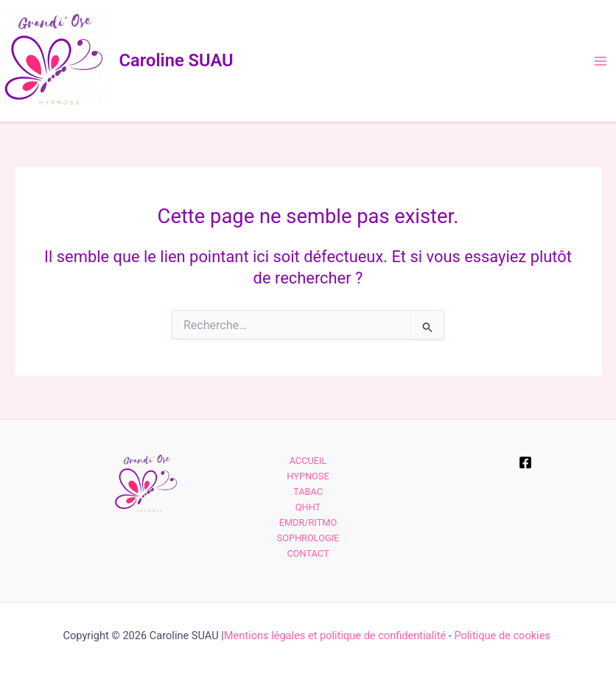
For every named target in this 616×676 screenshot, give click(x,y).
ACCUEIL (308, 461)
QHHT (308, 507)
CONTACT (308, 553)
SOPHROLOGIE (308, 538)
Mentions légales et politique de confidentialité (335, 635)
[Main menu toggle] (601, 61)
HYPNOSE (308, 476)
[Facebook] (525, 462)
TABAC (308, 492)
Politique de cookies (503, 635)
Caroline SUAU (176, 60)
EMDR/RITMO (308, 522)
